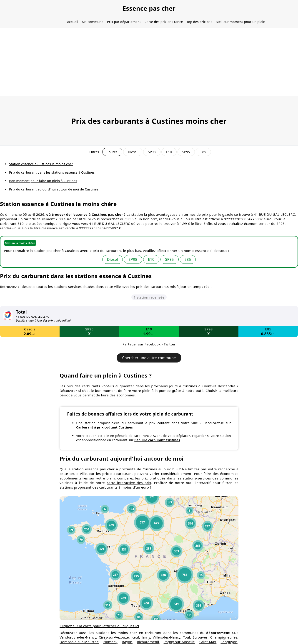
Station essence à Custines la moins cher (41, 164)
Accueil (73, 22)
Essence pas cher (149, 8)
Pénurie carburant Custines (157, 440)
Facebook (153, 344)
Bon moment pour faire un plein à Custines (43, 181)
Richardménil (148, 642)
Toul (187, 637)
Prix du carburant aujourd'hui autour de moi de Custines (54, 189)
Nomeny (110, 642)
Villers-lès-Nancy (167, 637)
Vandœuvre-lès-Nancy (78, 637)
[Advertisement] (149, 62)
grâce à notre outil (188, 390)
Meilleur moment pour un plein (241, 22)
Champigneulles (224, 637)
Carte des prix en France (164, 22)
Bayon (127, 642)
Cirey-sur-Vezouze (114, 637)
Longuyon (229, 642)
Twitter (170, 344)
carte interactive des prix (129, 483)
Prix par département (124, 22)
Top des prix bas (199, 22)
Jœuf (135, 637)
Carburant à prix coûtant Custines (104, 427)
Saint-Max (208, 642)
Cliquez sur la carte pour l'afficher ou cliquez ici (99, 626)
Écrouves (200, 637)
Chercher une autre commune (149, 358)
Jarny (146, 637)
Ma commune (93, 22)
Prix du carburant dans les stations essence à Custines (52, 172)
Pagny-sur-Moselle (179, 642)
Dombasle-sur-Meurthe (79, 642)
